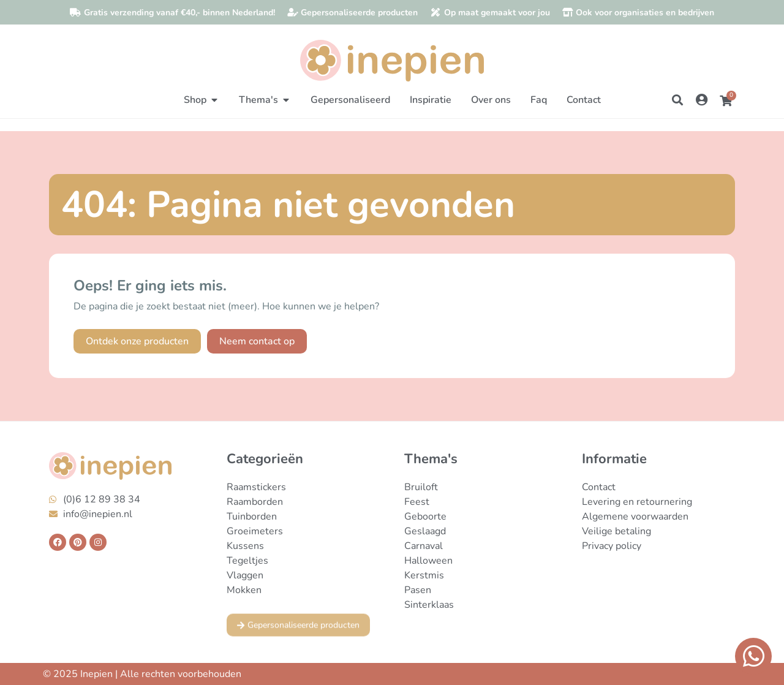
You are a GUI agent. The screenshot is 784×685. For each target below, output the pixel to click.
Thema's (431, 459)
